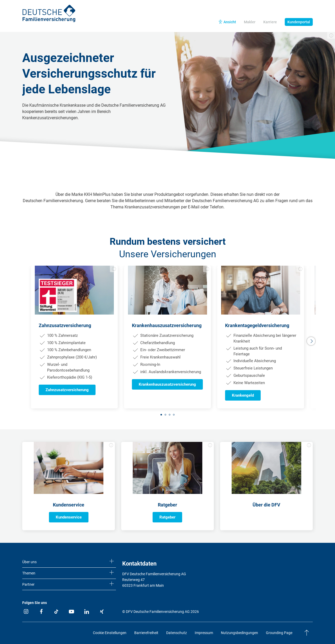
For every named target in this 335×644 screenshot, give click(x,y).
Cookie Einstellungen (110, 633)
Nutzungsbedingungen (239, 633)
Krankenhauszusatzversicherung (167, 384)
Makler (250, 22)
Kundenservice (69, 517)
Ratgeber (167, 517)
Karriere (270, 22)
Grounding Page (279, 633)
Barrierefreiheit (146, 633)
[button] (311, 341)
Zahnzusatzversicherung (67, 390)
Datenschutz (177, 633)
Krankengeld (243, 395)
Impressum (204, 633)
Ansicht (230, 22)
